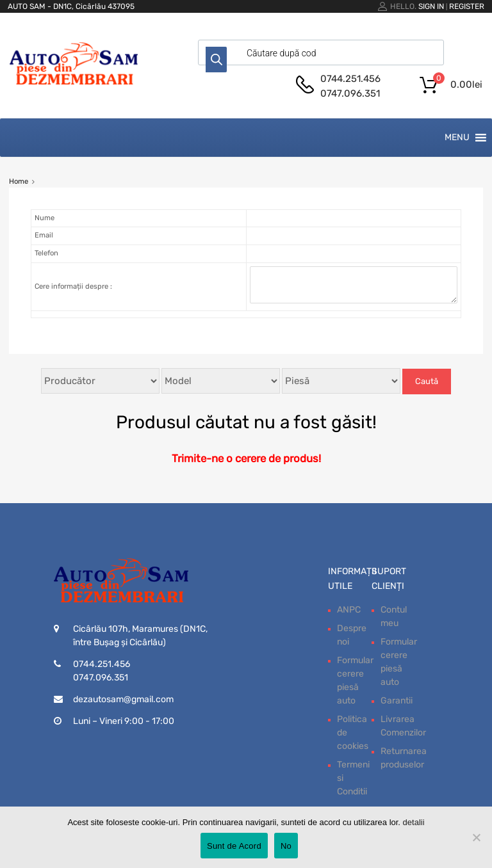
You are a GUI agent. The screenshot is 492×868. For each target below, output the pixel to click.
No (286, 846)
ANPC (349, 610)
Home (19, 181)
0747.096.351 (350, 93)
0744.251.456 (350, 79)
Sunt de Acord (234, 846)
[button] (457, 138)
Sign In (431, 6)
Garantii (397, 701)
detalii (414, 822)
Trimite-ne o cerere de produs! (246, 458)
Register (467, 6)
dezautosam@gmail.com (123, 699)
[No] (476, 837)
